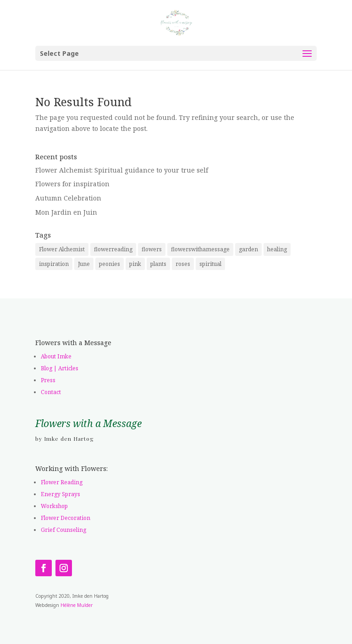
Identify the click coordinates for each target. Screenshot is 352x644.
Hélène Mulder (77, 605)
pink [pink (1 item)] (135, 264)
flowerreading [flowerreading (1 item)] (113, 249)
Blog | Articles (60, 368)
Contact (51, 392)
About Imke (56, 356)
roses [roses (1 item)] (183, 264)
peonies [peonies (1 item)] (110, 264)
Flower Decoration (66, 518)
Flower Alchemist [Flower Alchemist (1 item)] (62, 249)
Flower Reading (62, 482)
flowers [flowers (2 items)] (152, 249)
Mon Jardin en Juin (66, 212)
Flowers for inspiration (72, 184)
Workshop (54, 506)
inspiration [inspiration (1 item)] (54, 264)
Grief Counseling (63, 530)
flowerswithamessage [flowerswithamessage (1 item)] (200, 249)
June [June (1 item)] (84, 264)
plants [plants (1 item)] (158, 264)
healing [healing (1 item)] (277, 249)
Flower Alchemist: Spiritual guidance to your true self (122, 170)
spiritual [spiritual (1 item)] (210, 264)
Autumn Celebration (68, 198)
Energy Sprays (60, 494)
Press (48, 380)
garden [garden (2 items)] (248, 249)
